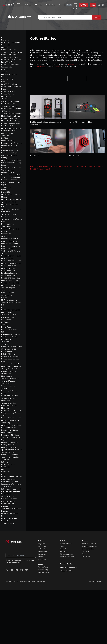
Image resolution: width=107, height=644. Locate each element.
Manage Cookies (44, 611)
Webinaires (86, 596)
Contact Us (6, 508)
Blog (3, 248)
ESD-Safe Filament (9, 540)
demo (60, 71)
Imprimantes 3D (66, 583)
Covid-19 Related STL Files (12, 334)
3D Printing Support (10, 332)
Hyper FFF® (6, 214)
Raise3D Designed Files (11, 393)
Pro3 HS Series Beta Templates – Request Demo (10, 57)
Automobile (43, 588)
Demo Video (6, 359)
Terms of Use (7, 525)
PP (2, 555)
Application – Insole (9, 226)
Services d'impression (68, 596)
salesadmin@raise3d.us (68, 606)
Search (97, 20)
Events (4, 506)
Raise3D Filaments (9, 101)
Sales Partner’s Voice (10, 346)
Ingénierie (42, 583)
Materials (5, 52)
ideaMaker (6, 425)
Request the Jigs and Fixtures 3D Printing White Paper (10, 204)
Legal (3, 511)
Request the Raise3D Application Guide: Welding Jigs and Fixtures (12, 486)
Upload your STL (8, 89)
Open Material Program (11, 111)
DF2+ (3, 86)
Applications (6, 106)
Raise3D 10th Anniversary (12, 47)
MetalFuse (6, 444)
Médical (41, 596)
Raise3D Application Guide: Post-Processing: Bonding (11, 179)
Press (3, 91)
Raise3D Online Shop (10, 94)
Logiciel (63, 588)
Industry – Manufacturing (12, 273)
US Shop (93, 5)
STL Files (5, 376)
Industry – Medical (9, 275)
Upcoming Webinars (10, 427)
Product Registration (10, 361)
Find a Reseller (7, 371)
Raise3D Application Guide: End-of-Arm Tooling (9, 69)
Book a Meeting (8, 148)
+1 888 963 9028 (72, 5)
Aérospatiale (43, 590)
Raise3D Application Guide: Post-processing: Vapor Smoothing (11, 457)
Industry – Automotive (10, 265)
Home (4, 430)
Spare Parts (6, 437)
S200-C (4, 81)
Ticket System (73, 69)
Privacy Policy (7, 533)
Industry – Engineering (11, 270)
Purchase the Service (10, 84)
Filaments (64, 590)
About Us (5, 108)
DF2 (3, 337)
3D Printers (6, 322)
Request (5, 211)
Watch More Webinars (10, 432)
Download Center (9, 113)
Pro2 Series (6, 503)
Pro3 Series (6, 354)
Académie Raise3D (89, 583)
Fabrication (42, 585)
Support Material (8, 562)
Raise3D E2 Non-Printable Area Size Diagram (9, 317)
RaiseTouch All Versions (11, 138)
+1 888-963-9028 (66, 610)
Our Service (6, 49)
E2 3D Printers (7, 386)
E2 (2, 339)
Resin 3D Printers (8, 324)
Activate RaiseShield (9, 435)
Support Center (40, 71)
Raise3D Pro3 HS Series (11, 312)
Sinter (62, 585)
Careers (4, 356)
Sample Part (6, 209)
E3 (2, 42)
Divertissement (44, 598)
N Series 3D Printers (9, 388)
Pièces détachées (67, 593)
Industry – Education (10, 268)
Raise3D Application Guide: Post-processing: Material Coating (11, 449)
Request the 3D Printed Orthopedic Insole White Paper (11, 474)
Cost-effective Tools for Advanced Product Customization (11, 417)
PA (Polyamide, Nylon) (10, 552)
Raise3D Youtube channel (41, 174)
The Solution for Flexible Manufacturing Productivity (11, 400)
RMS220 (5, 79)
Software (5, 498)
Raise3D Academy (9, 501)
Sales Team (6, 373)
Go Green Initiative (9, 422)
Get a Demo (6, 150)
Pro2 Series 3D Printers (11, 390)
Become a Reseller (9, 145)
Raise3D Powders (8, 103)
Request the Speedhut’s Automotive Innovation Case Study (11, 494)
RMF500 (5, 152)
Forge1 (4, 184)
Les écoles (42, 593)
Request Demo (83, 5)
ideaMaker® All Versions (11, 116)
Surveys (5, 329)
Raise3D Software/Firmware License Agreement (9, 516)
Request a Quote (8, 155)
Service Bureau (8, 327)
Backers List (6, 45)
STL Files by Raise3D (9, 383)
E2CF (3, 364)
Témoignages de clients (91, 585)
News (3, 395)
